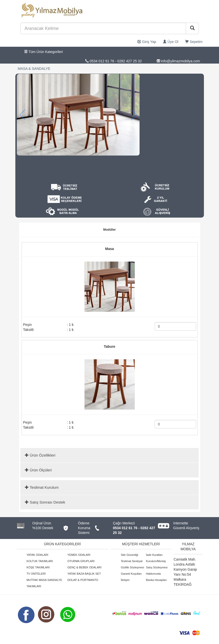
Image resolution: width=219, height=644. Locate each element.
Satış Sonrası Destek (45, 502)
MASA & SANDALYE (34, 69)
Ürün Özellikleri (40, 455)
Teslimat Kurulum (42, 487)
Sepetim (194, 42)
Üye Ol (171, 42)
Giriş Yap (147, 42)
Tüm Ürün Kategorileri (44, 52)
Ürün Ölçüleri (38, 470)
